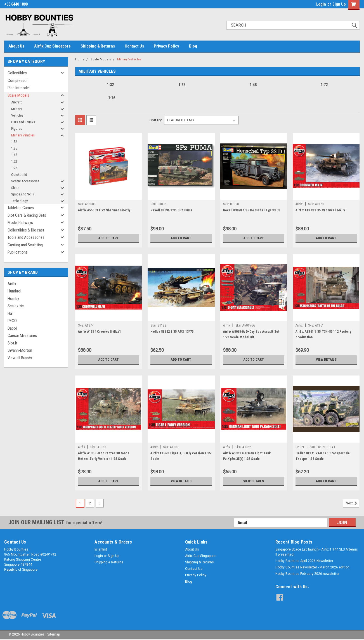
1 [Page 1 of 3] (80, 503)
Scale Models (18, 95)
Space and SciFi (23, 194)
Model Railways (20, 223)
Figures (17, 128)
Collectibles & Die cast (26, 230)
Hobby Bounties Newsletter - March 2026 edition (312, 567)
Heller (300, 447)
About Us (16, 46)
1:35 (14, 148)
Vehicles (17, 115)
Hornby (13, 299)
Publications (18, 252)
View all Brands (20, 358)
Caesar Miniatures (22, 336)
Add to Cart (109, 238)
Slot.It (12, 343)
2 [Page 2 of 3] (90, 503)
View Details (326, 360)
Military (16, 109)
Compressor (18, 81)
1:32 (14, 142)
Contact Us (134, 46)
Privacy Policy (166, 46)
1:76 (14, 168)
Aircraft (16, 102)
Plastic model (19, 88)
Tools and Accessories (26, 237)
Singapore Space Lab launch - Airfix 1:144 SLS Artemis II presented (317, 552)
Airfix (12, 284)
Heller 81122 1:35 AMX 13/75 (172, 332)
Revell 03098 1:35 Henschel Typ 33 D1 (252, 210)
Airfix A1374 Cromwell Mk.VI (99, 332)
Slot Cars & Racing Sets (27, 215)
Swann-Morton (20, 350)
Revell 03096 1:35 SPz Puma (171, 210)
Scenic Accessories (25, 181)
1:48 (14, 155)
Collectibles (17, 73)
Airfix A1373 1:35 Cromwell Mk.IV (320, 210)
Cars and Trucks (23, 122)
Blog (193, 46)
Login (321, 4)
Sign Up (339, 4)
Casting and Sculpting (25, 245)
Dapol (12, 328)
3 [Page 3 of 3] (100, 503)
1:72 (14, 161)
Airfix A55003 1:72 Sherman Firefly (104, 210)
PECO (12, 321)
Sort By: (156, 120)
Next (352, 503)
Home (80, 59)
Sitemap (54, 634)
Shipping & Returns (98, 46)
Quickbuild (19, 175)
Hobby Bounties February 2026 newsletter (307, 574)
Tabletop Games (21, 208)
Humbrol (14, 291)
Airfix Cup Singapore (52, 46)
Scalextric (16, 306)
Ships (15, 188)
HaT (11, 313)
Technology (19, 201)
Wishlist (101, 549)
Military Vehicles (23, 135)
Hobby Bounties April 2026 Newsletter (304, 561)
